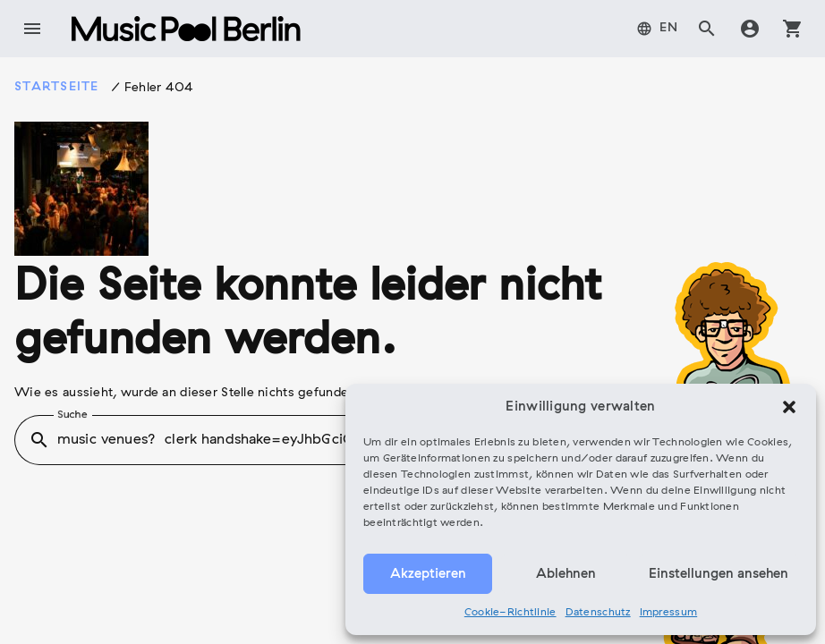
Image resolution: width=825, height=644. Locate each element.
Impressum (669, 613)
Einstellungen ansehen (719, 574)
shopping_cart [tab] (793, 29)
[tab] (658, 29)
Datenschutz (598, 613)
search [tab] (707, 29)
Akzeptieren (428, 574)
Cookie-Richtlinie (510, 613)
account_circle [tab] (750, 29)
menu (32, 29)
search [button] (39, 440)
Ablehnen (566, 574)
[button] (789, 407)
